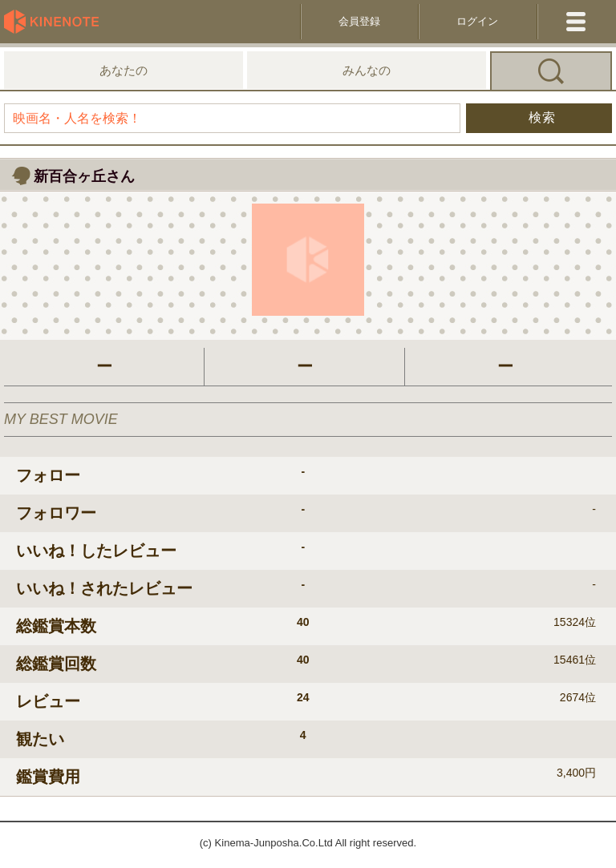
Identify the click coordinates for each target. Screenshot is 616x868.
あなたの (124, 70)
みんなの (367, 70)
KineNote (56, 22)
